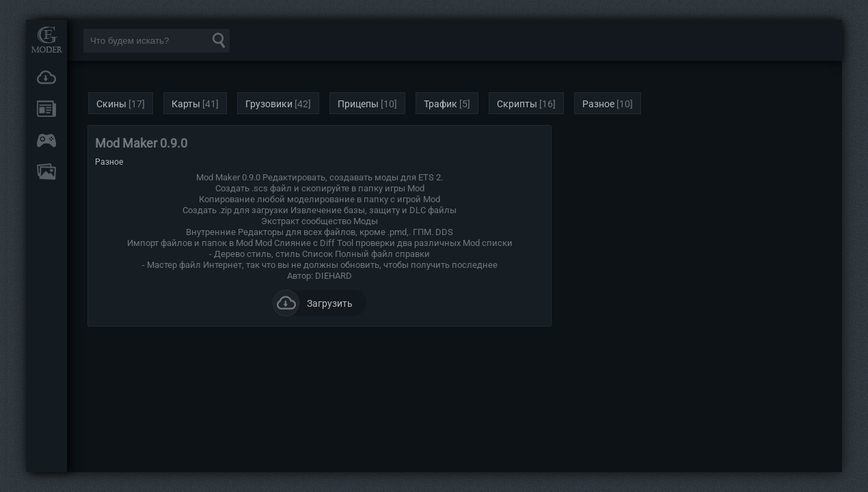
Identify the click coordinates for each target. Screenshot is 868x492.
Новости (46, 109)
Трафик (440, 104)
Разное (598, 104)
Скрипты (517, 104)
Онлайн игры (46, 140)
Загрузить (313, 303)
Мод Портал (46, 39)
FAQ (46, 172)
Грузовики (269, 104)
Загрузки (46, 77)
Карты (186, 104)
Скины (111, 104)
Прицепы (358, 104)
